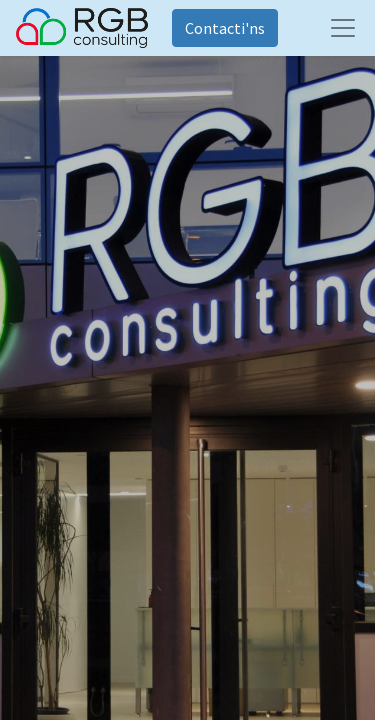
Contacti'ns (225, 28)
